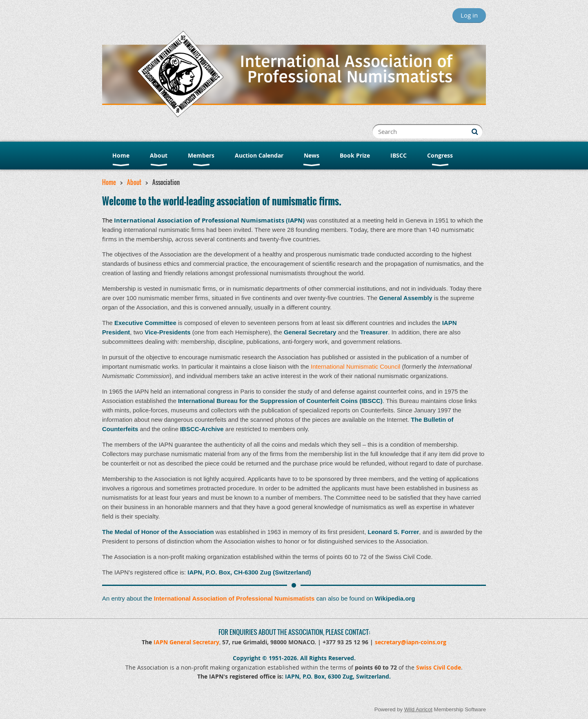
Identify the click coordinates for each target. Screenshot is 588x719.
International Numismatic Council (355, 366)
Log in (469, 15)
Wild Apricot (418, 709)
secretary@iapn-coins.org (411, 642)
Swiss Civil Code (439, 667)
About (134, 182)
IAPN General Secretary (186, 642)
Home (109, 182)
